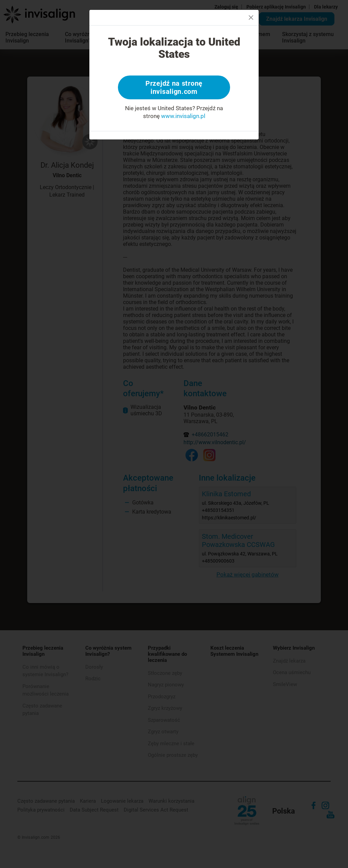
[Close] (251, 18)
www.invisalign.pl (183, 116)
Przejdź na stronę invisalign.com (174, 87)
